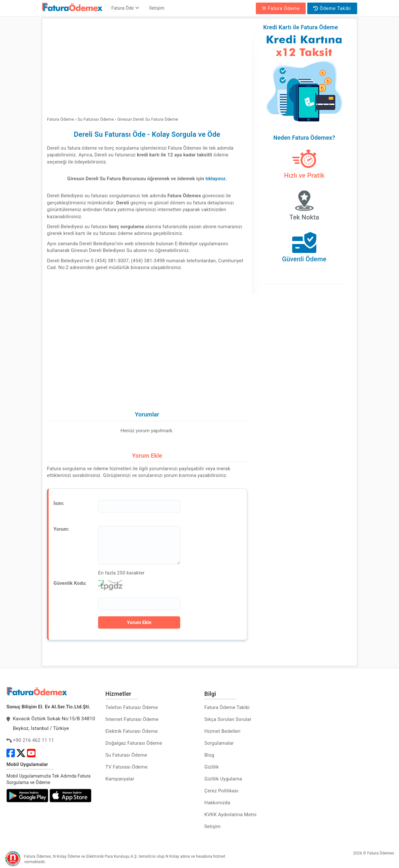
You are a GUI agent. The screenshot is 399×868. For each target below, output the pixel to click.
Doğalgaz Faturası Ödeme (134, 743)
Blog (209, 755)
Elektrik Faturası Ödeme (132, 731)
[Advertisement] (147, 68)
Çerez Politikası (221, 791)
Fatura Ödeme (281, 8)
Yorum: (61, 529)
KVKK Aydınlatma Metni (230, 815)
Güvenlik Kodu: (70, 583)
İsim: (59, 503)
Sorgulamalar (219, 743)
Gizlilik (212, 767)
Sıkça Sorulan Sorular (228, 719)
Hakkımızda (217, 803)
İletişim (157, 8)
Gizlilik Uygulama (223, 779)
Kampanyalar (120, 779)
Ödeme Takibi (332, 8)
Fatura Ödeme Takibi (227, 707)
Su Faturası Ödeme (126, 755)
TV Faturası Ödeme (127, 767)
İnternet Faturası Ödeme (132, 719)
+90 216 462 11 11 (33, 740)
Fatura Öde (125, 8)
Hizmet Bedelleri (222, 731)
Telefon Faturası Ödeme (132, 707)
